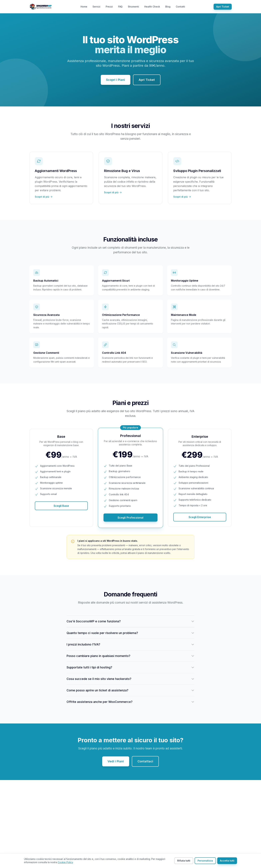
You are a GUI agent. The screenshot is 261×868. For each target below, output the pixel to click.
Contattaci (145, 761)
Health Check (152, 7)
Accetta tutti (227, 861)
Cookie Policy (65, 862)
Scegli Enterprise (200, 517)
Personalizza (205, 861)
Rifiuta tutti (184, 861)
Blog (168, 7)
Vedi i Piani (116, 761)
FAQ (120, 7)
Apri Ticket (223, 7)
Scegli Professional (130, 518)
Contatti (180, 7)
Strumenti (133, 7)
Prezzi (109, 7)
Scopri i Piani (116, 80)
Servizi (96, 7)
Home (84, 7)
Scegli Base (61, 506)
